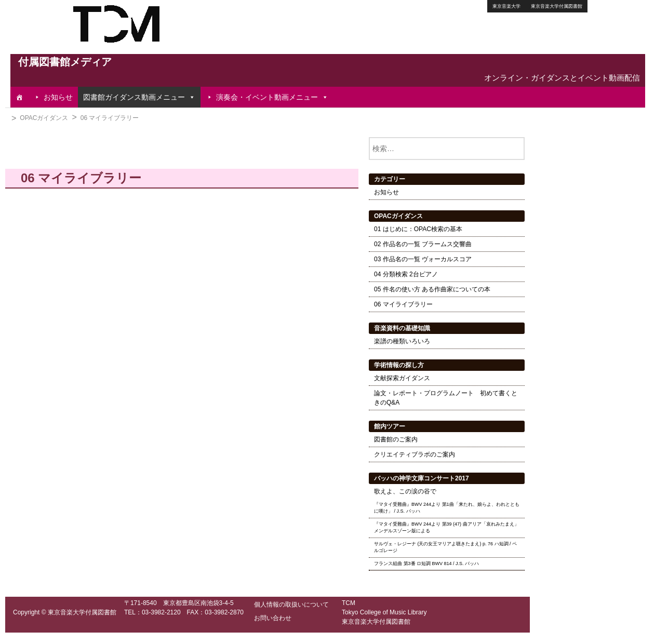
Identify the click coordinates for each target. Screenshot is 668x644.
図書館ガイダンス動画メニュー (139, 97)
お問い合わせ (273, 618)
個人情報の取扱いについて (291, 605)
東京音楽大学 (506, 6)
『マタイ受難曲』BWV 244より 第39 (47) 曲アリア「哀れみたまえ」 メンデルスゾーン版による (446, 528)
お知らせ (58, 97)
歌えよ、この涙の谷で (405, 491)
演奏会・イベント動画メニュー (272, 97)
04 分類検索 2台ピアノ (406, 274)
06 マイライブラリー (110, 118)
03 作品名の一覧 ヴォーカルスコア (423, 259)
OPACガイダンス (44, 118)
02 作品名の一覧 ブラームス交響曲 (423, 244)
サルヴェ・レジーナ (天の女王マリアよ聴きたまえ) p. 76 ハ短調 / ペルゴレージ (445, 547)
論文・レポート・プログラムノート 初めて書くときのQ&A (446, 398)
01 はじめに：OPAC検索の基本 (418, 229)
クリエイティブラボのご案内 (415, 454)
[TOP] (19, 97)
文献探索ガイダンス (402, 378)
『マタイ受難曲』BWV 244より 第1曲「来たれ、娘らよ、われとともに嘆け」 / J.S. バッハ (447, 508)
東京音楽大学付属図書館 (557, 6)
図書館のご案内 (396, 439)
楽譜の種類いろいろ (402, 341)
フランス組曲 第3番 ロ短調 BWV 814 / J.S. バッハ (426, 563)
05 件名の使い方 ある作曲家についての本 (432, 289)
